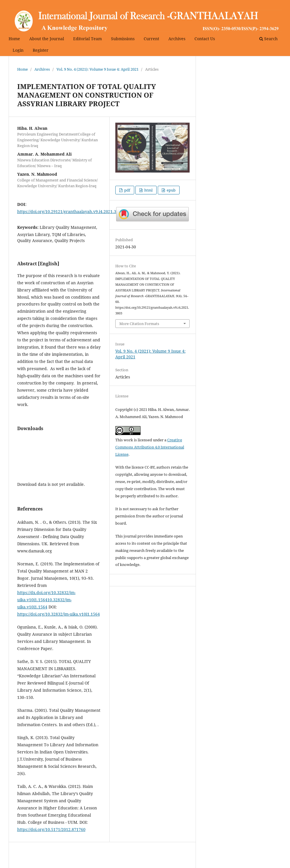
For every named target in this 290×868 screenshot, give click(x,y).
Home (14, 39)
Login (18, 50)
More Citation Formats (139, 324)
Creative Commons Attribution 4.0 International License (150, 447)
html (148, 190)
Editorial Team (87, 39)
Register (41, 50)
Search (268, 39)
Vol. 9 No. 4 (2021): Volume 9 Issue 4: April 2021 (98, 69)
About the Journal (47, 39)
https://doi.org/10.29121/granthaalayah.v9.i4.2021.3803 (70, 211)
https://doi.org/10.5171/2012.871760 (51, 829)
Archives (177, 39)
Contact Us (205, 39)
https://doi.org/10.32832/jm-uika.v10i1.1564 (59, 614)
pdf (127, 190)
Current (151, 39)
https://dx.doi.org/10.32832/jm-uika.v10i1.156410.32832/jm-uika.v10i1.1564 (46, 600)
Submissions (123, 39)
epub (171, 190)
